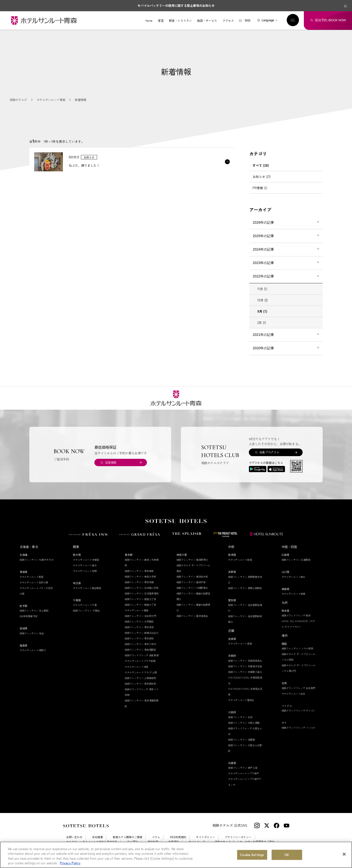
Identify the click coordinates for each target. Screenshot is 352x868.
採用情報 (72, 846)
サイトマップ (197, 842)
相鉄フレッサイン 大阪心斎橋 (244, 723)
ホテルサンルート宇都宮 (86, 560)
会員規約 (174, 842)
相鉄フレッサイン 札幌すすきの (37, 560)
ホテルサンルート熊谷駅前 (87, 588)
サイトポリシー (205, 837)
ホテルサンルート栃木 (85, 565)
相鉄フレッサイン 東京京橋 (139, 582)
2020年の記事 (263, 348)
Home (149, 21)
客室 (161, 21)
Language (268, 20)
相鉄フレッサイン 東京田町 (139, 638)
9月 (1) (262, 311)
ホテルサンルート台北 (293, 694)
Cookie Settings (96, 846)
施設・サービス (207, 21)
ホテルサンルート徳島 (293, 594)
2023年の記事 (263, 263)
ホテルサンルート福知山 (241, 700)
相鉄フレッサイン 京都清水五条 (245, 666)
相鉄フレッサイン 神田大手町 (140, 577)
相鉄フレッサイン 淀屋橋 (241, 740)
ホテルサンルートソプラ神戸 (243, 773)
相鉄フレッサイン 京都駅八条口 (245, 672)
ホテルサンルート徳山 (293, 577)
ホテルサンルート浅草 (137, 667)
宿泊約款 (153, 842)
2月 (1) (262, 323)
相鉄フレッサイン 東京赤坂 (139, 627)
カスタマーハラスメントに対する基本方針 (92, 842)
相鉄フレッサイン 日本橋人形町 (142, 588)
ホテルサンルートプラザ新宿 (140, 661)
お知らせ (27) (262, 177)
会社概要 (98, 837)
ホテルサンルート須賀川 (33, 650)
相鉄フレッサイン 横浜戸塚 (191, 582)
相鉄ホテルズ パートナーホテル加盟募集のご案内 (245, 842)
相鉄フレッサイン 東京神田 (139, 571)
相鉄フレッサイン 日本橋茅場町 (142, 593)
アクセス (228, 21)
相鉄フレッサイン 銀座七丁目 (140, 605)
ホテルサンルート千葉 (85, 605)
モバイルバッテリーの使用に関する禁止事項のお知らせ (176, 5)
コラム (156, 837)
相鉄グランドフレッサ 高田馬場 (142, 655)
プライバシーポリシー (238, 837)
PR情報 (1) (260, 188)
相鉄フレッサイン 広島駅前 (296, 560)
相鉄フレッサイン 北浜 (240, 717)
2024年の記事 (263, 249)
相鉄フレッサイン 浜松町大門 (140, 616)
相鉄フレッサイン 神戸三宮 (243, 768)
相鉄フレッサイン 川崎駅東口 (192, 588)
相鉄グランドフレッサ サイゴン (299, 710)
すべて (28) (261, 165)
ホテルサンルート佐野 (85, 571)
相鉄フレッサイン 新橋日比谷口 (142, 633)
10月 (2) (263, 300)
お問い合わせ (74, 837)
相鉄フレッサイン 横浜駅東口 (192, 560)
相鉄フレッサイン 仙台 (32, 633)
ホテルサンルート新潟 (240, 560)
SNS (247, 21)
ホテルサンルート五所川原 (34, 582)
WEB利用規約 (178, 837)
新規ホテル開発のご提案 (127, 837)
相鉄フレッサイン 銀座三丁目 (140, 599)
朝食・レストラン (180, 21)
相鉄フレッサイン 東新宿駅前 (140, 650)
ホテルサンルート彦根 (240, 643)
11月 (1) (262, 289)
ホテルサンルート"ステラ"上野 (141, 672)
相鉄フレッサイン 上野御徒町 (140, 678)
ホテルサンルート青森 (31, 577)
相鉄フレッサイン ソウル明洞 (297, 648)
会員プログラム (269, 452)
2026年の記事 (263, 222)
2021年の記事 (263, 335)
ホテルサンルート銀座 (137, 610)
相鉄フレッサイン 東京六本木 (140, 644)
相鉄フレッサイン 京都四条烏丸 (245, 661)
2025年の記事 (263, 236)
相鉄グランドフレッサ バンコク (299, 728)
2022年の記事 (263, 276)
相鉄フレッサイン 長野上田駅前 (245, 588)
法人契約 (132, 842)
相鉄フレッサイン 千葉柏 (86, 610)
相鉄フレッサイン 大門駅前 (139, 621)
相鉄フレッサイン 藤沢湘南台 (192, 616)
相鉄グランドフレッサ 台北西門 (299, 688)
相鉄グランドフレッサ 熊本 (296, 615)
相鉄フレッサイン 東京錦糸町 (140, 684)
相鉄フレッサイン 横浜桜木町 (192, 577)
